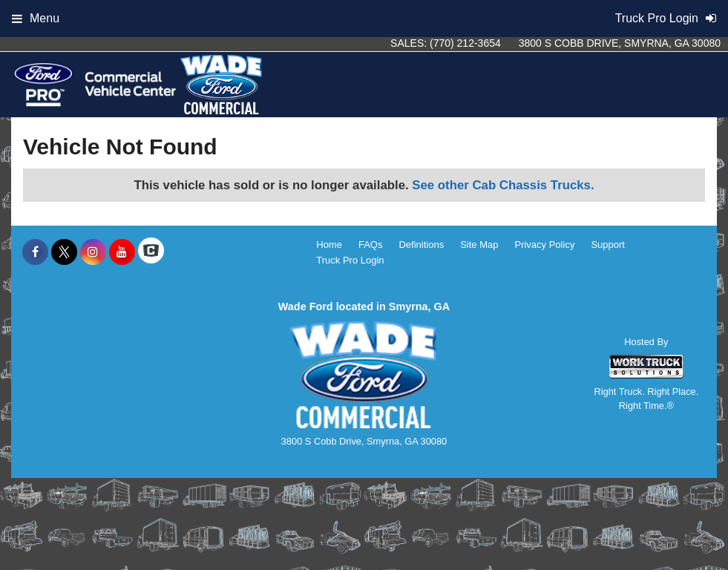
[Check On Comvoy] (151, 252)
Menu (36, 18)
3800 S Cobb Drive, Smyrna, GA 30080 (620, 43)
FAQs (371, 245)
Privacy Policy (544, 245)
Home (329, 245)
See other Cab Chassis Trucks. (503, 185)
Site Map (479, 245)
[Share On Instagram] (93, 252)
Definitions (421, 245)
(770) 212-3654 (465, 43)
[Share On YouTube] (122, 252)
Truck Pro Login (350, 260)
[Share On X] (64, 252)
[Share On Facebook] (35, 252)
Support (608, 245)
